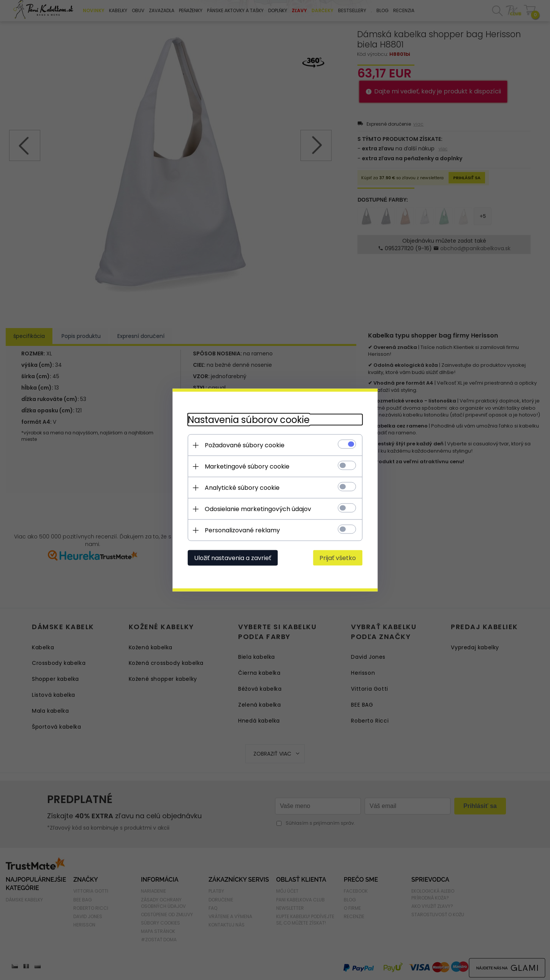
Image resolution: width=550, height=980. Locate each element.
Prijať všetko (338, 558)
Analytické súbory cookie (242, 488)
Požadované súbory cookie (245, 445)
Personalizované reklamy (242, 530)
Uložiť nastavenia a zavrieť (233, 558)
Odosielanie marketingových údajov (258, 509)
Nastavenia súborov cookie (249, 420)
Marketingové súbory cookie (247, 466)
